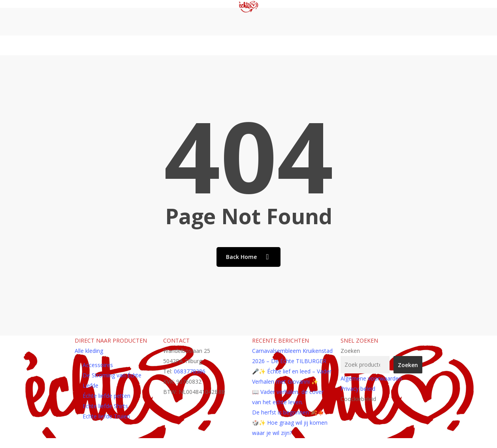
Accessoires (98, 365)
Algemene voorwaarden (371, 378)
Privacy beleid (358, 389)
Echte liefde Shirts (105, 406)
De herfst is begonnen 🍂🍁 (288, 412)
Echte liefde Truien (106, 416)
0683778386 (190, 371)
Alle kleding (89, 351)
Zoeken (350, 351)
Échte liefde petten (106, 396)
